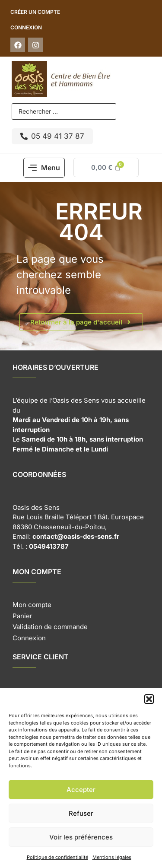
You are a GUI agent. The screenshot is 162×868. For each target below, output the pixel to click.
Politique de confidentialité (57, 857)
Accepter (81, 790)
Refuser (81, 813)
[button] (149, 699)
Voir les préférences (81, 837)
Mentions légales (112, 857)
